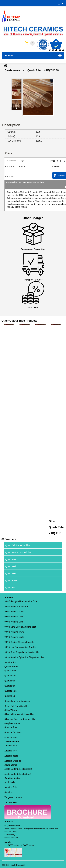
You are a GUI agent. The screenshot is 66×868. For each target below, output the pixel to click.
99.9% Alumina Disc (14, 617)
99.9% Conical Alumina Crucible (19, 642)
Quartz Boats (11, 691)
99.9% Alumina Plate (14, 612)
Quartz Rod (10, 696)
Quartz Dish (10, 686)
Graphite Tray (11, 727)
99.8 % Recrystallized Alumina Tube (21, 601)
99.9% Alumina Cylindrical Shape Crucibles (24, 657)
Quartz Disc (10, 681)
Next (17, 109)
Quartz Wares (12, 70)
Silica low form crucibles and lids (20, 719)
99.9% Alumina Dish (14, 622)
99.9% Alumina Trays (14, 632)
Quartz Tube (34, 70)
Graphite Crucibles (13, 732)
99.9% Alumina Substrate (16, 606)
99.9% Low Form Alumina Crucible (20, 647)
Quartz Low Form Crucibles (17, 701)
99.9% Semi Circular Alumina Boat (20, 627)
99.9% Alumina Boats (14, 637)
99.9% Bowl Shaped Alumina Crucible (22, 652)
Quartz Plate (10, 676)
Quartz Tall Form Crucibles (17, 706)
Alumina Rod (10, 662)
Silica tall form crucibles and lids (19, 714)
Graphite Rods (11, 738)
